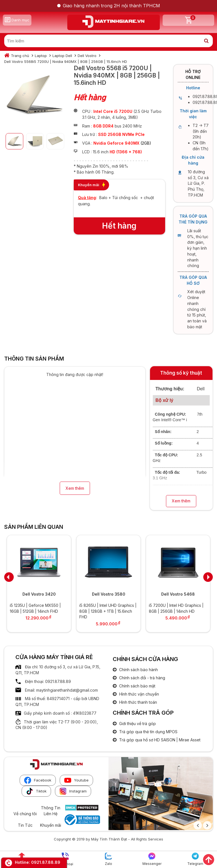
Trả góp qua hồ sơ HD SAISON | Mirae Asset (159, 740)
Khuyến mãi (51, 825)
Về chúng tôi (25, 814)
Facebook (38, 780)
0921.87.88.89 (46, 862)
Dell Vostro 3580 (109, 594)
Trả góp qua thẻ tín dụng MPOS (148, 732)
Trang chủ (20, 56)
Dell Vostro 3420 (39, 594)
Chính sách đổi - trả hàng (142, 678)
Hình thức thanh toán (138, 702)
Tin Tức (25, 825)
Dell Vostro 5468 (178, 594)
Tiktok (36, 791)
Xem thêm (75, 488)
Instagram (73, 791)
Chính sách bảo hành (138, 670)
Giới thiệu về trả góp (137, 724)
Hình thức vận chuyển (138, 694)
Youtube (76, 780)
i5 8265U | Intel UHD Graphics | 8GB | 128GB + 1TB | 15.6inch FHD (108, 611)
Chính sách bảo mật (137, 686)
